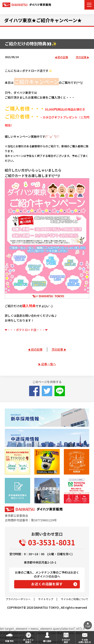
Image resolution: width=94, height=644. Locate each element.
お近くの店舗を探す (47, 584)
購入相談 (47, 641)
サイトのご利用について (75, 599)
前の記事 (63, 57)
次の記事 (81, 57)
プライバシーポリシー (18, 599)
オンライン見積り (28, 641)
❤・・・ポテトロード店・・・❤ (26, 330)
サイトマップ (46, 599)
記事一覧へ (49, 364)
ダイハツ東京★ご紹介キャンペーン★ (43, 20)
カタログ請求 (66, 641)
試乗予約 (9, 641)
